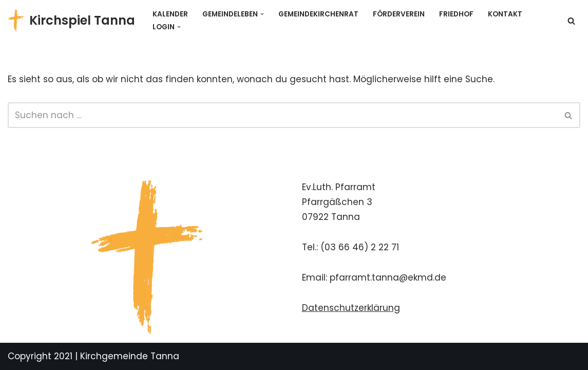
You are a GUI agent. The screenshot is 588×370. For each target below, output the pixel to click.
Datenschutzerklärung (351, 308)
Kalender (170, 14)
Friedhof (456, 14)
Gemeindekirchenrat (318, 14)
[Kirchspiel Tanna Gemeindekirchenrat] (71, 21)
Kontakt (505, 14)
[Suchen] (571, 21)
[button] (262, 14)
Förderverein (399, 14)
